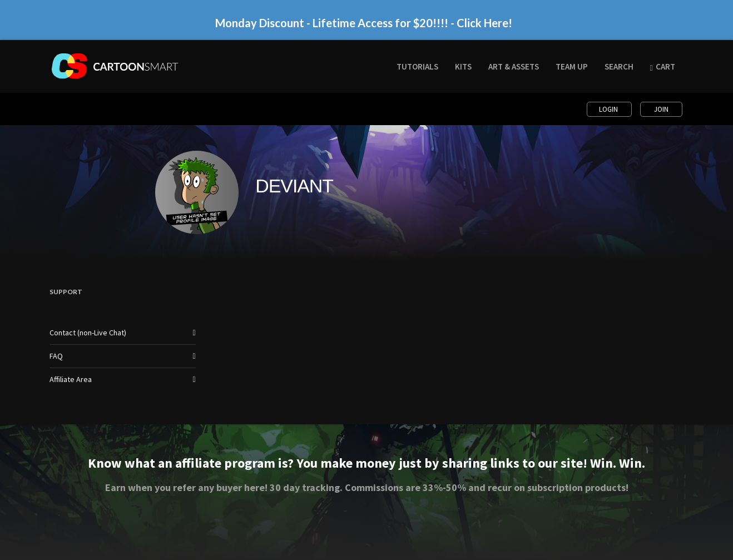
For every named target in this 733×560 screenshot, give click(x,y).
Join (661, 109)
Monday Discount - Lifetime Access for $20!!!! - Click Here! (364, 23)
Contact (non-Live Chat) (88, 333)
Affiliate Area (71, 379)
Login (609, 109)
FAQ (56, 356)
